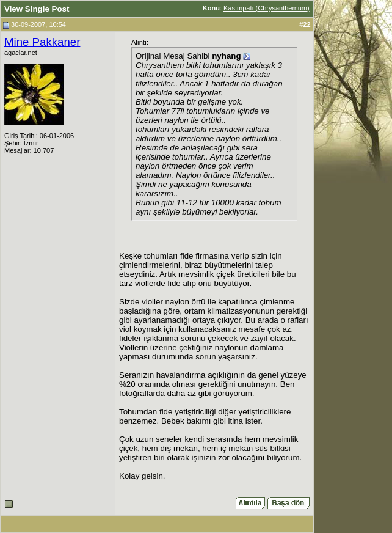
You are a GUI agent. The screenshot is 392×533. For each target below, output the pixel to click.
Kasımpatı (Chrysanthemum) (267, 8)
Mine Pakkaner (42, 42)
